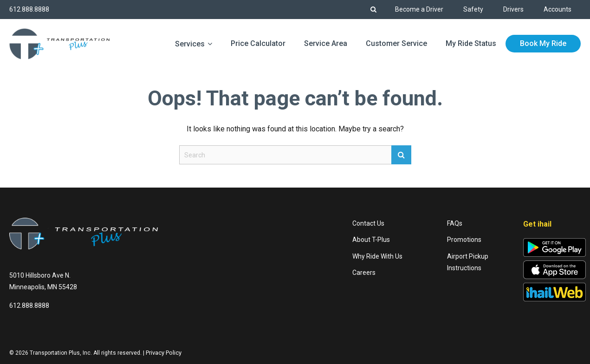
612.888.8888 (29, 9)
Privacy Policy (164, 353)
